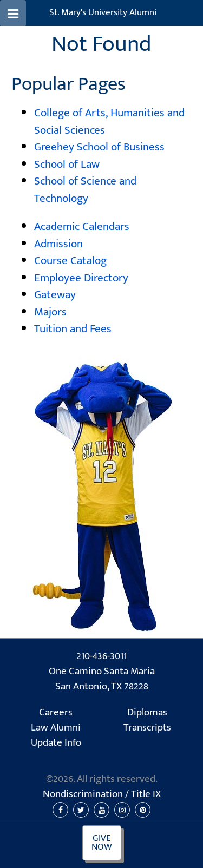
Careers (56, 713)
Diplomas (147, 713)
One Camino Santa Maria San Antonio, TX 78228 (102, 679)
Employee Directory (81, 278)
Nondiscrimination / (102, 794)
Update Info (56, 743)
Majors (50, 312)
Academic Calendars (82, 226)
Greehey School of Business (99, 147)
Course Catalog (70, 261)
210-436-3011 (101, 656)
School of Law (67, 164)
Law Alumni (56, 728)
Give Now (102, 843)
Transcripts (147, 728)
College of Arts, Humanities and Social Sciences (109, 121)
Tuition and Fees (73, 329)
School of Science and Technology (85, 190)
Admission (58, 244)
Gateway (55, 295)
